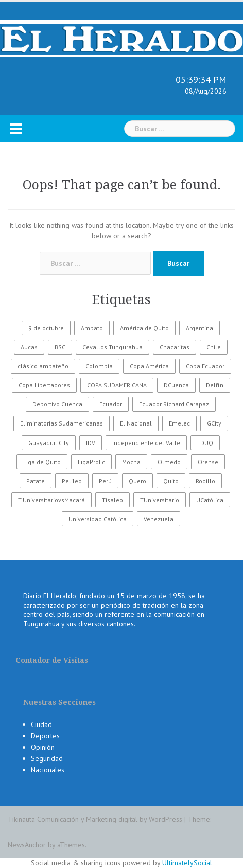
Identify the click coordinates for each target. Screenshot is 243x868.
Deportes (45, 736)
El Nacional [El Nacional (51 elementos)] (136, 423)
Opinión (43, 747)
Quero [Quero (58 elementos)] (137, 481)
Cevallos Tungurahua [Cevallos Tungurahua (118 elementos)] (112, 347)
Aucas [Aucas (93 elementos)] (29, 347)
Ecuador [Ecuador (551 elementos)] (111, 404)
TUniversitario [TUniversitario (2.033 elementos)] (160, 500)
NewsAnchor (27, 845)
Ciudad (41, 724)
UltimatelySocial (187, 863)
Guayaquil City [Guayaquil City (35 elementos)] (49, 443)
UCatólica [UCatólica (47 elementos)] (210, 500)
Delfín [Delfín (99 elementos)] (215, 385)
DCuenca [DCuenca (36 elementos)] (176, 385)
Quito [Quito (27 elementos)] (171, 481)
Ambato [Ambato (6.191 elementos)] (92, 328)
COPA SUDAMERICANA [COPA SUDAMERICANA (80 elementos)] (117, 385)
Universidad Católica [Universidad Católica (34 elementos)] (98, 519)
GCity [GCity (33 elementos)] (214, 423)
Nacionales (48, 770)
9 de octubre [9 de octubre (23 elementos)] (46, 328)
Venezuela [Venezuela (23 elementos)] (159, 519)
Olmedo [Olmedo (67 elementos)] (169, 462)
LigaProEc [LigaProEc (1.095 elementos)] (91, 462)
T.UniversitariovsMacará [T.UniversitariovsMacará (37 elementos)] (51, 500)
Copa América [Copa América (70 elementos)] (149, 366)
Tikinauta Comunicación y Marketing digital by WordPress (95, 819)
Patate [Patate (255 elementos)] (36, 481)
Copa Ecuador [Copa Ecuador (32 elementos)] (205, 366)
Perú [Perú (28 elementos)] (105, 481)
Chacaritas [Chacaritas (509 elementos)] (175, 347)
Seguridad (47, 758)
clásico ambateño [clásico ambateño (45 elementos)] (43, 366)
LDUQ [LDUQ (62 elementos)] (205, 443)
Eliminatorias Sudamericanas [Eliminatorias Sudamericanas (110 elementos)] (62, 423)
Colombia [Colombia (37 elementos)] (99, 366)
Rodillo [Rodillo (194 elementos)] (205, 481)
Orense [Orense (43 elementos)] (208, 462)
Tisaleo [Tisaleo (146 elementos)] (112, 500)
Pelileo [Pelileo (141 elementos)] (72, 481)
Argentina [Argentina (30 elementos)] (199, 328)
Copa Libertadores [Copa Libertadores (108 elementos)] (44, 385)
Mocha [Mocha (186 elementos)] (131, 462)
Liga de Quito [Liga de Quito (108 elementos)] (42, 462)
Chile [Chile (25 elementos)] (214, 347)
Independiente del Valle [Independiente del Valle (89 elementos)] (146, 443)
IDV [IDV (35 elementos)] (91, 443)
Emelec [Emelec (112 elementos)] (179, 423)
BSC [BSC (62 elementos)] (60, 347)
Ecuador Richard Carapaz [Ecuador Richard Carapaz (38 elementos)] (174, 404)
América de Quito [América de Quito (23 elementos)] (144, 328)
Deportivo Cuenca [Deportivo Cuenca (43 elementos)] (57, 404)
